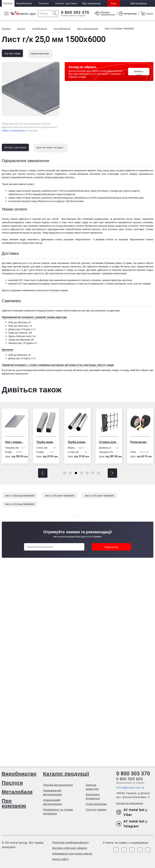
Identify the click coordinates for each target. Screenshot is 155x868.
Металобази (17, 792)
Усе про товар (12, 53)
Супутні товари (96, 810)
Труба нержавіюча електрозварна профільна (46, 442)
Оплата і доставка (66, 3)
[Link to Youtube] (148, 850)
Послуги (44, 3)
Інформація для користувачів (72, 854)
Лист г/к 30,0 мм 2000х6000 (20, 496)
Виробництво (24, 3)
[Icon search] (55, 14)
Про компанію (14, 803)
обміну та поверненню (14, 130)
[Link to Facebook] (116, 850)
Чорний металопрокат (58, 785)
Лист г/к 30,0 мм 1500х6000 (60, 496)
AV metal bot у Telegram (132, 824)
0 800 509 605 (130, 779)
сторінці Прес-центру (31, 243)
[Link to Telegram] (132, 850)
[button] (43, 473)
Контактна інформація (130, 803)
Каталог (8, 3)
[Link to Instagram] (124, 850)
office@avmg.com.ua (130, 788)
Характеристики (40, 53)
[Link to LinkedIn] (140, 850)
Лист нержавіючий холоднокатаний (15, 442)
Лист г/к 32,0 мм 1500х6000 (99, 496)
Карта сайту (60, 859)
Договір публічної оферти (70, 848)
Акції (114, 3)
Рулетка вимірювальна (140, 442)
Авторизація (130, 14)
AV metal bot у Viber (132, 812)
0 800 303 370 (75, 12)
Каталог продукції (66, 773)
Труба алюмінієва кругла (78, 442)
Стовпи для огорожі (109, 442)
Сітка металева (96, 804)
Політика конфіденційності (70, 842)
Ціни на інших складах (50, 147)
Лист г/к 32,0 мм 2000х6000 (20, 504)
